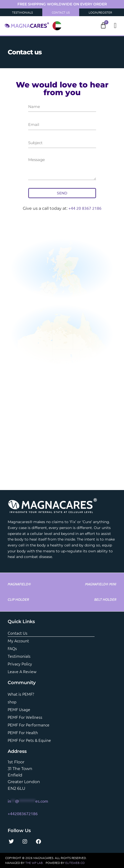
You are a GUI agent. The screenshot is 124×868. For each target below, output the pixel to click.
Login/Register (100, 12)
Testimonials (22, 12)
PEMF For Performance (29, 725)
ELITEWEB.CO (75, 863)
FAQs (12, 648)
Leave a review (22, 671)
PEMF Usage (19, 709)
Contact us (18, 633)
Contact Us (61, 12)
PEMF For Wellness (25, 717)
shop (12, 702)
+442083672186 (23, 813)
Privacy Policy (20, 664)
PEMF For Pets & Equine (29, 740)
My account (18, 641)
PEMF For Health (23, 732)
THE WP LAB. (34, 863)
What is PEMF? (21, 694)
